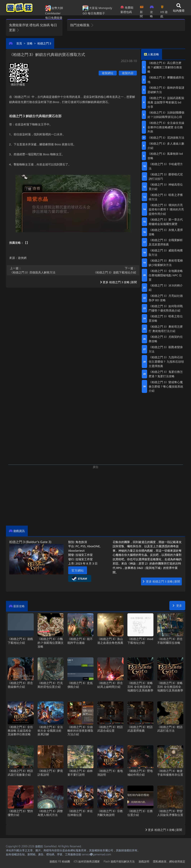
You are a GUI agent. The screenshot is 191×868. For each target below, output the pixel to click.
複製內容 (128, 73)
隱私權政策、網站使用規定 (169, 861)
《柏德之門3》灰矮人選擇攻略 (166, 232)
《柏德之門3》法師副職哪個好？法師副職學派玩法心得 (166, 115)
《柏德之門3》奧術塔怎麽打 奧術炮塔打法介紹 (166, 329)
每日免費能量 (54, 18)
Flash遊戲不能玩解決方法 (119, 861)
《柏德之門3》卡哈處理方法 (166, 166)
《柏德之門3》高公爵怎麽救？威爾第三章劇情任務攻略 (165, 67)
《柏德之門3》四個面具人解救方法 (40, 270)
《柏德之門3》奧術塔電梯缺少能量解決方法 (166, 263)
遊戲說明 (144, 861)
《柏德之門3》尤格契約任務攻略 (166, 339)
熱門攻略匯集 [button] (82, 25)
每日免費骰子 (96, 13)
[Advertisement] (96, 496)
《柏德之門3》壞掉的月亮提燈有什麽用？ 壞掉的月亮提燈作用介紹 (166, 209)
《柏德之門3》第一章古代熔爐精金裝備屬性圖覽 (166, 222)
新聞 (142, 10)
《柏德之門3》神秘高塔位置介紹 (166, 187)
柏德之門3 (44, 43)
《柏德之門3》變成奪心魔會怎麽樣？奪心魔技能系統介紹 (166, 386)
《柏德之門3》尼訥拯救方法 (166, 137)
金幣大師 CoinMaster (54, 10)
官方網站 (78, 570)
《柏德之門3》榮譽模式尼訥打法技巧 (166, 176)
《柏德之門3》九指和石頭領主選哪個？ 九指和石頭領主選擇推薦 (166, 362)
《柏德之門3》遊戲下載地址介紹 (106, 270)
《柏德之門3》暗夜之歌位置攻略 (166, 318)
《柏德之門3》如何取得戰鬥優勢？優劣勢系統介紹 (166, 308)
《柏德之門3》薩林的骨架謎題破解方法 (166, 90)
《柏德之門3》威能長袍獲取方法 (166, 252)
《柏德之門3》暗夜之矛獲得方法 (166, 197)
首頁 (19, 43)
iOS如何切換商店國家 (87, 861)
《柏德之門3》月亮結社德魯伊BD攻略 (166, 298)
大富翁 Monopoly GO (97, 10)
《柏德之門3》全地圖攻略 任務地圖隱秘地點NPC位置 (166, 275)
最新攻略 (19, 606)
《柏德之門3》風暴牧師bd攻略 (165, 156)
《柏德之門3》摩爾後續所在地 (166, 80)
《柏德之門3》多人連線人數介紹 (166, 146)
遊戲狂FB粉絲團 (60, 861)
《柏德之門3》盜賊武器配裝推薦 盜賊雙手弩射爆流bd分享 (166, 102)
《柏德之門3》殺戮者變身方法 (166, 349)
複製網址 (108, 73)
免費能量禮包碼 (127, 10)
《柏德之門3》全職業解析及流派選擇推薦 (166, 242)
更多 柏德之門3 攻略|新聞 (118, 282)
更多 (177, 605)
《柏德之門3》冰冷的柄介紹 (166, 288)
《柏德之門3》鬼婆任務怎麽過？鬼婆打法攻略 (166, 374)
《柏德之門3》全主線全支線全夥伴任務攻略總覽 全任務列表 (166, 127)
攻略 (152, 10)
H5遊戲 (164, 10)
